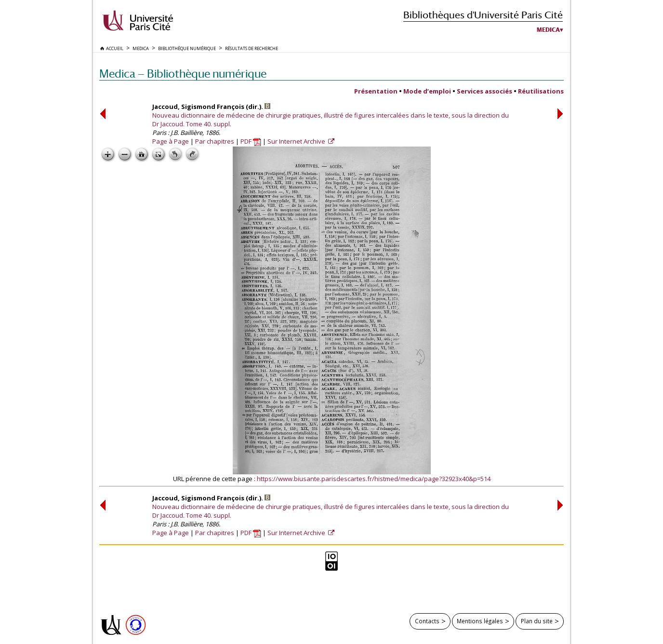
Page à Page (171, 141)
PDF (251, 141)
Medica (548, 30)
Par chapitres (215, 141)
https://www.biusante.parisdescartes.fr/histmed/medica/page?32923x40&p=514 (374, 479)
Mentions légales (480, 621)
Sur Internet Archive (297, 141)
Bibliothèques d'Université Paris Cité (483, 15)
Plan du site (537, 621)
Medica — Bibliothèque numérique (183, 74)
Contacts (427, 621)
